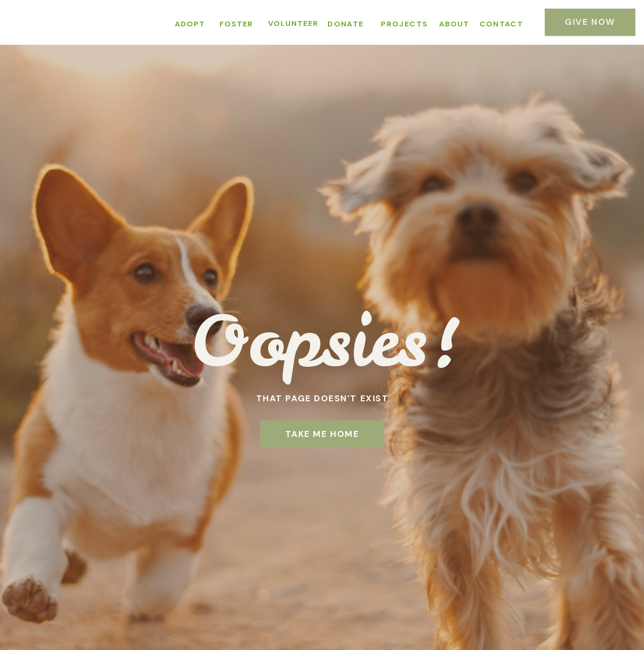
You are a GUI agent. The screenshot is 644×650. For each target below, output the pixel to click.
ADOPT (190, 24)
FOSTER (236, 24)
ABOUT (454, 24)
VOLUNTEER (293, 23)
